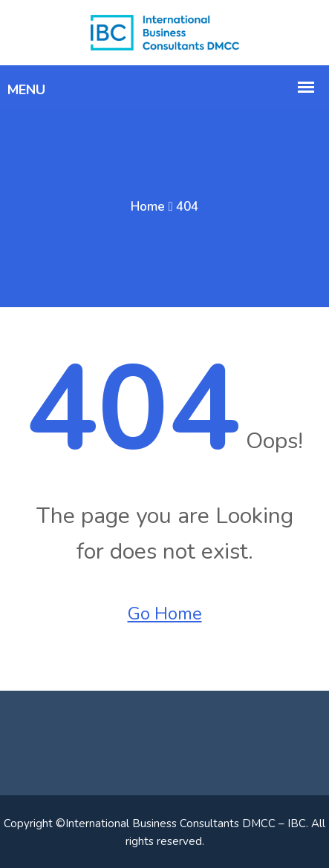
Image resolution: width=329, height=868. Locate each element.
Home (148, 207)
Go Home (165, 614)
